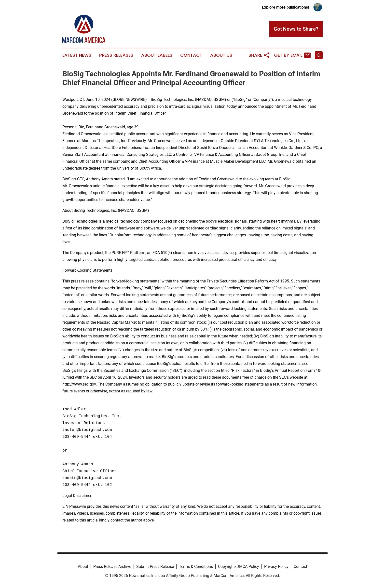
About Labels (157, 55)
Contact (191, 55)
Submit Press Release (155, 567)
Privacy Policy (276, 567)
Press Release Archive (112, 567)
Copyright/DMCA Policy (239, 567)
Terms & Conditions (196, 567)
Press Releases (116, 55)
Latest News (77, 55)
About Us (221, 55)
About (83, 567)
